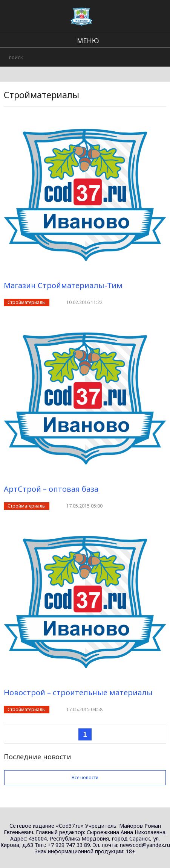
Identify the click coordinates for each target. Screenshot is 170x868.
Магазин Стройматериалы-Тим (63, 285)
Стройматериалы (27, 302)
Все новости (85, 778)
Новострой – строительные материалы (78, 692)
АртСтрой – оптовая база (51, 489)
